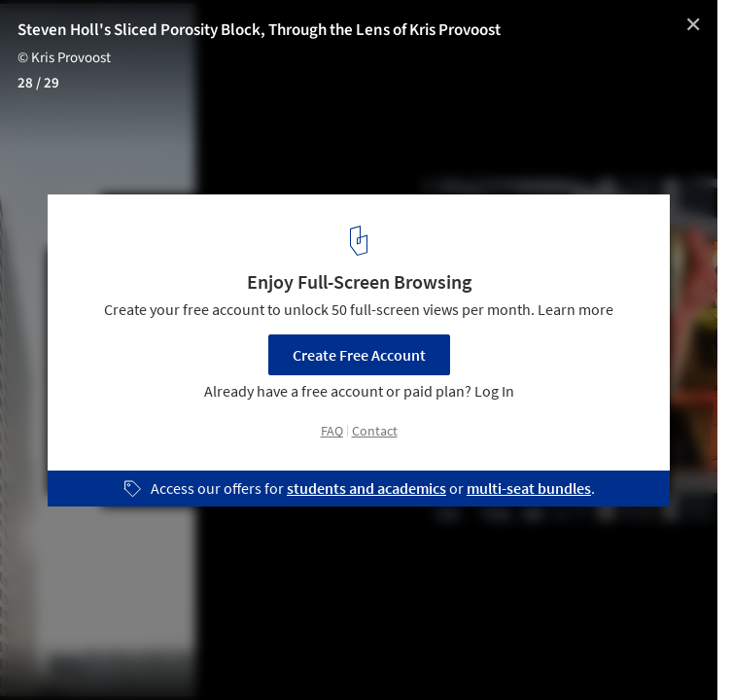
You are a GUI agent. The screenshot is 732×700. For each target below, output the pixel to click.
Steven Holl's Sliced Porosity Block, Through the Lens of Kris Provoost (259, 30)
